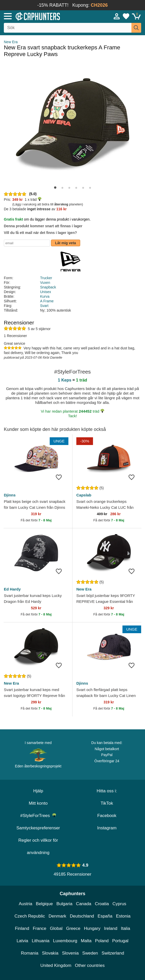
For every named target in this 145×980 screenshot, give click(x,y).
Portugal (120, 941)
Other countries (90, 965)
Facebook (107, 816)
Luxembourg (65, 941)
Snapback (48, 287)
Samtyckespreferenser (38, 828)
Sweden (90, 953)
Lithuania (41, 941)
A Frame (47, 301)
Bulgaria (64, 904)
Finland (22, 928)
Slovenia (70, 953)
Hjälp (38, 791)
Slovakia (50, 953)
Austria (25, 904)
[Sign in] (117, 16)
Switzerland (113, 953)
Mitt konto (38, 803)
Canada (84, 904)
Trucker (46, 278)
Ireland (111, 928)
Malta (86, 941)
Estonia (123, 916)
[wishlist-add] (61, 477)
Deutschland (82, 916)
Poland (102, 941)
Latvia (22, 941)
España (105, 916)
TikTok (107, 803)
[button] (55, 188)
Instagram (107, 828)
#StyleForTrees (38, 816)
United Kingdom (56, 965)
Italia (126, 928)
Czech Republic (30, 916)
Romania (30, 953)
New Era (11, 42)
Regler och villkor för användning (38, 846)
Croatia (102, 904)
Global (56, 928)
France (40, 928)
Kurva (45, 296)
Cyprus (119, 904)
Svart (44, 306)
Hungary (92, 928)
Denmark (58, 916)
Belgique (44, 904)
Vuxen (45, 283)
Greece (73, 928)
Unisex (46, 292)
